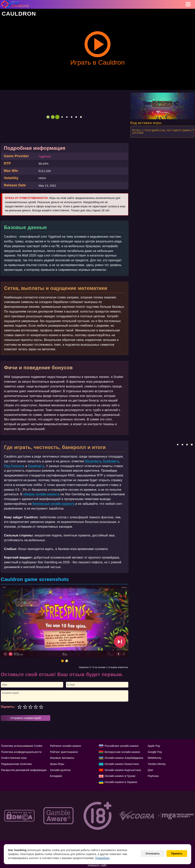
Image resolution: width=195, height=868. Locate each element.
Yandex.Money (157, 764)
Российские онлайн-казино (122, 746)
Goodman (35, 466)
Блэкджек (56, 776)
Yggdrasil (45, 156)
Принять (177, 854)
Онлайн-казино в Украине (121, 782)
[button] (62, 661)
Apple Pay (154, 746)
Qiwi (150, 770)
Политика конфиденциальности (21, 752)
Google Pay (155, 752)
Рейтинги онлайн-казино (66, 746)
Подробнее (102, 858)
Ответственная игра (14, 758)
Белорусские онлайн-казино (122, 752)
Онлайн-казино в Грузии (120, 776)
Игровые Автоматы (62, 758)
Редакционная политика (16, 764)
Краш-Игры (57, 764)
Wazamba (92, 461)
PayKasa (153, 776)
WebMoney (155, 758)
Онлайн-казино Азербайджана (124, 758)
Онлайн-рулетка (60, 770)
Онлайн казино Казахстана (122, 764)
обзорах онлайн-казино (40, 494)
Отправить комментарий (26, 718)
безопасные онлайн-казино (52, 504)
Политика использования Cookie (22, 746)
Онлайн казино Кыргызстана (123, 770)
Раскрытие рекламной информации (24, 770)
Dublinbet (110, 461)
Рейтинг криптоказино (64, 752)
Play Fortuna (13, 466)
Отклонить (153, 854)
